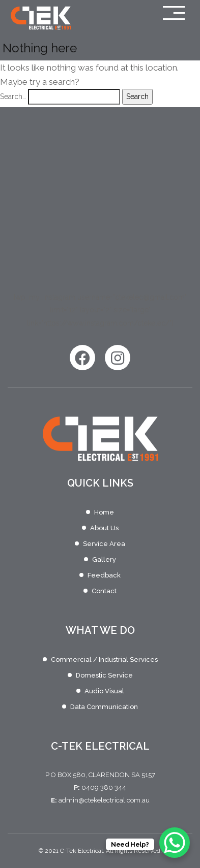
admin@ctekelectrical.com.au (104, 800)
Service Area (104, 544)
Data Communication (104, 707)
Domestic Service (104, 675)
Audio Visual (104, 691)
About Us (104, 528)
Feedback (104, 575)
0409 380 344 (104, 787)
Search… (13, 97)
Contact (104, 591)
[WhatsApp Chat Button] (175, 843)
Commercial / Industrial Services (104, 660)
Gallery (104, 559)
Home (104, 512)
